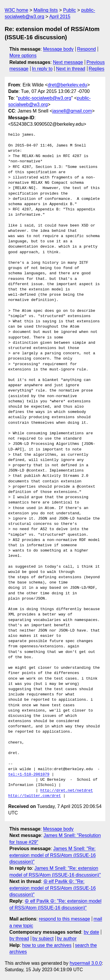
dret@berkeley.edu (67, 85)
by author (67, 939)
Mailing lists (46, 10)
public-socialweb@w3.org (45, 98)
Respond (87, 49)
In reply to (42, 69)
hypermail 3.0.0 (86, 963)
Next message (68, 62)
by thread (19, 939)
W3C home (16, 10)
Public (70, 10)
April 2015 (60, 17)
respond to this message (64, 919)
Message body (58, 49)
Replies (96, 69)
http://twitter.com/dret (34, 796)
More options (23, 56)
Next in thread (71, 69)
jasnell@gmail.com (72, 111)
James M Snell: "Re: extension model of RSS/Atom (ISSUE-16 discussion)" (53, 855)
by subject (43, 939)
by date (91, 932)
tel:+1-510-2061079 (29, 775)
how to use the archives (47, 945)
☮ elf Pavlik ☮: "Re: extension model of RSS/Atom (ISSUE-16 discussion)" (53, 888)
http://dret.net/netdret (66, 791)
